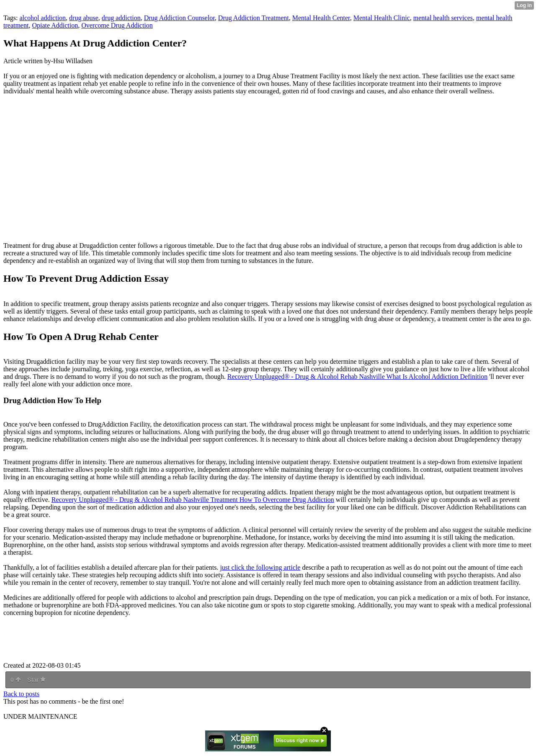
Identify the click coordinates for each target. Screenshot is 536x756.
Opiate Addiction (55, 25)
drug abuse (84, 18)
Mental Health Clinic (382, 18)
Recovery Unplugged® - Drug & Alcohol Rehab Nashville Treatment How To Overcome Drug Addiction (193, 500)
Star (36, 680)
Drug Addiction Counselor (179, 18)
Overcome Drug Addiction (117, 25)
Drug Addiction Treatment (254, 18)
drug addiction (121, 18)
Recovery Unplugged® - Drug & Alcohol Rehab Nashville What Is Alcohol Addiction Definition (358, 377)
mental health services (443, 18)
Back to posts (21, 694)
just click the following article (260, 567)
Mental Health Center (321, 18)
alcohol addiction (43, 18)
